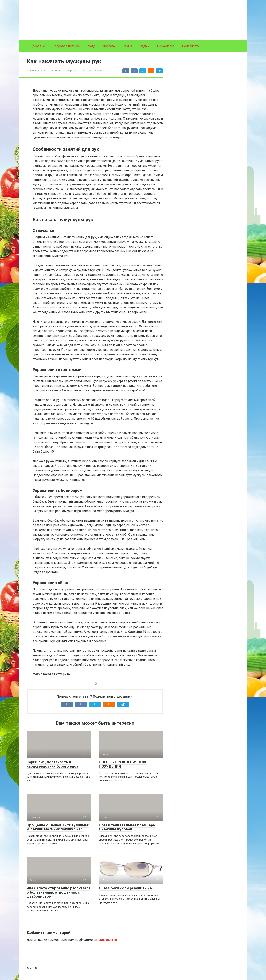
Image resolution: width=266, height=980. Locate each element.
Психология (166, 46)
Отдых (145, 46)
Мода (91, 46)
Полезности (191, 46)
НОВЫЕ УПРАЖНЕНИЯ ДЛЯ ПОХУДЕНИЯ (123, 764)
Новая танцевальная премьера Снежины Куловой (127, 827)
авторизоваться (105, 940)
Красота (109, 46)
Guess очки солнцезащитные (125, 888)
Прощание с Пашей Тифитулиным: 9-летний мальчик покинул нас (58, 827)
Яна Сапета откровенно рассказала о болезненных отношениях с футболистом (59, 892)
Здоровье (38, 46)
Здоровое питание (66, 46)
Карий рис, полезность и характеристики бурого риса (52, 764)
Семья (127, 46)
